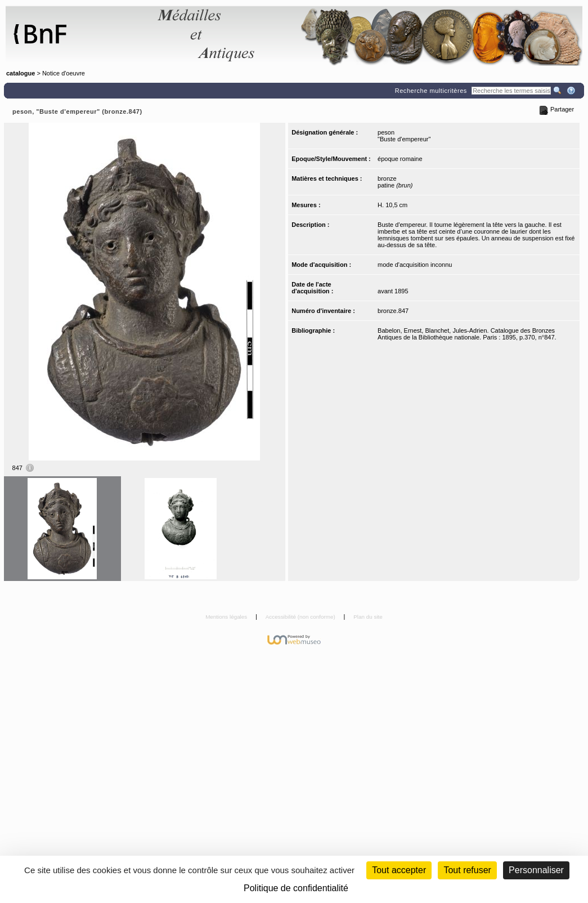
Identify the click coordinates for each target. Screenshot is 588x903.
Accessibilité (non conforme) (301, 617)
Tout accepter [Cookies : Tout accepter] (399, 870)
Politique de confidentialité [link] (296, 888)
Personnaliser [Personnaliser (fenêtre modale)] (536, 870)
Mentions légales (227, 617)
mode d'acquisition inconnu (415, 265)
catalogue (21, 73)
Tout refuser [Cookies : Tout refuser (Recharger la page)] (467, 870)
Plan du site (368, 617)
